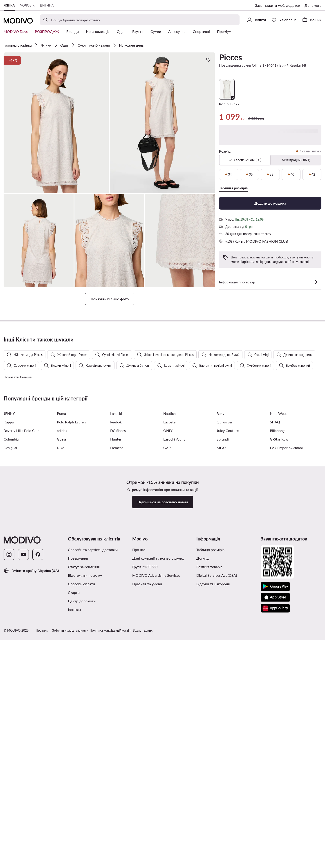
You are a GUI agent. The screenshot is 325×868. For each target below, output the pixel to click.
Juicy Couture (228, 695)
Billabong (277, 695)
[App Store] (275, 862)
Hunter (116, 704)
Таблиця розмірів (210, 814)
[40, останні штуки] (291, 174)
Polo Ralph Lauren (71, 686)
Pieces (231, 57)
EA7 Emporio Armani (286, 712)
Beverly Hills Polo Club (22, 695)
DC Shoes (118, 695)
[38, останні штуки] (270, 174)
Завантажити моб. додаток (278, 5)
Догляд (203, 823)
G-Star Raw (279, 704)
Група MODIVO (145, 831)
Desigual (10, 712)
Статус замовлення (84, 831)
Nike (61, 712)
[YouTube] (23, 819)
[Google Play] (275, 851)
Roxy (220, 678)
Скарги (74, 857)
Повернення (78, 823)
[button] (56, 123)
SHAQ (275, 686)
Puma (61, 678)
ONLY (168, 695)
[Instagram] (9, 819)
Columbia (11, 704)
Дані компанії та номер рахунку (158, 823)
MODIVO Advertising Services (156, 840)
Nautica (169, 678)
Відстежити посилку (85, 840)
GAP (167, 712)
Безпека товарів (209, 831)
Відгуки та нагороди (213, 848)
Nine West (278, 678)
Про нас (139, 814)
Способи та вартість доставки (93, 814)
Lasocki (116, 678)
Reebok (116, 686)
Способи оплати (81, 848)
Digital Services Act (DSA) (217, 840)
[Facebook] (38, 819)
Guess (62, 704)
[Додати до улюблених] (208, 60)
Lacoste (169, 686)
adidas (62, 695)
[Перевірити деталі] (316, 282)
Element (117, 712)
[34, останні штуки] (229, 174)
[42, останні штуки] (312, 174)
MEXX (222, 712)
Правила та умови (147, 848)
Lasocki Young (174, 704)
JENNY (9, 678)
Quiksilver (225, 686)
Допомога (313, 5)
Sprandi (223, 704)
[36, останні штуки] (250, 174)
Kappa (9, 686)
